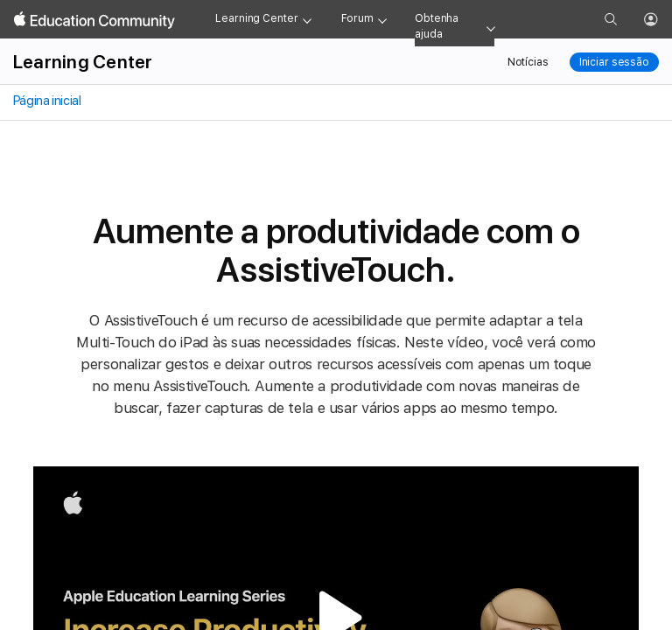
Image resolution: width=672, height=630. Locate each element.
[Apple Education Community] (94, 20)
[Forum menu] (382, 19)
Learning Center (256, 18)
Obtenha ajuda (437, 26)
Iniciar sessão (614, 62)
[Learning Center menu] (307, 19)
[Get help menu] (490, 27)
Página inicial (45, 101)
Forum (357, 18)
